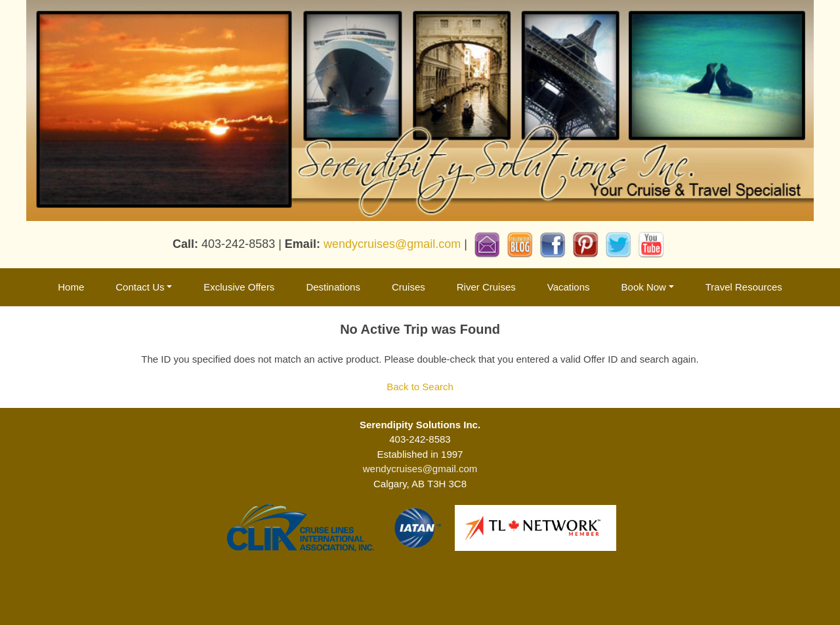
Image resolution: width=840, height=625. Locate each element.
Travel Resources (744, 287)
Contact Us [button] (140, 287)
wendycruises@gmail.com (392, 244)
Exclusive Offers (239, 287)
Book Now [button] (644, 287)
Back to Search (420, 387)
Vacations (569, 287)
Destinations (333, 287)
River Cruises (486, 287)
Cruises (409, 287)
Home (71, 287)
